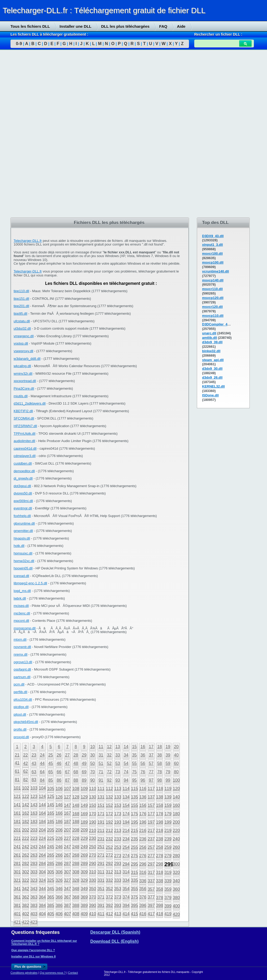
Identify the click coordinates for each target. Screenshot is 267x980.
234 (126, 839)
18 (160, 747)
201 (17, 830)
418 (160, 914)
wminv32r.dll (23, 374)
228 (76, 838)
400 (176, 906)
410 (93, 914)
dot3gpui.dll (22, 486)
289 (84, 864)
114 (126, 789)
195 (134, 822)
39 (168, 755)
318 (160, 872)
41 (17, 763)
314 (126, 872)
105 (51, 789)
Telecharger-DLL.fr (28, 241)
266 (59, 855)
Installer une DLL (76, 26)
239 (168, 839)
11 (101, 747)
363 (34, 897)
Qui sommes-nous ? (53, 973)
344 (42, 889)
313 (118, 872)
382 (26, 905)
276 (143, 856)
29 (84, 755)
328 (76, 880)
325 (51, 880)
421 (17, 922)
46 (59, 763)
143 (34, 805)
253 (118, 847)
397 (151, 905)
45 (51, 763)
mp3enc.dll (22, 613)
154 (126, 805)
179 (168, 814)
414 (126, 914)
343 (34, 889)
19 (168, 747)
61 (17, 771)
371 (101, 897)
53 (118, 763)
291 (101, 864)
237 (151, 839)
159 (168, 805)
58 (160, 763)
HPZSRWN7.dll (25, 426)
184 (42, 822)
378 (160, 898)
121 (17, 796)
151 (101, 805)
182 (26, 822)
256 (143, 847)
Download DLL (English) (115, 941)
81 (17, 780)
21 (17, 755)
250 (93, 847)
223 (34, 838)
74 (126, 772)
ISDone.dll (210, 395)
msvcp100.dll (213, 262)
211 (101, 831)
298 (160, 864)
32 (109, 755)
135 (134, 797)
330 (93, 880)
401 (17, 914)
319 (168, 872)
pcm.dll (19, 684)
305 (51, 872)
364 (42, 897)
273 (118, 856)
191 (101, 822)
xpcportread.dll (25, 381)
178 (160, 814)
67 (68, 772)
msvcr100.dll (212, 254)
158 (160, 805)
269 (84, 855)
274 (126, 856)
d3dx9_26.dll (212, 377)
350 (93, 889)
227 (67, 838)
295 (134, 864)
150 (93, 805)
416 (143, 914)
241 (17, 847)
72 (109, 772)
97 (151, 780)
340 (176, 881)
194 (126, 822)
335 (134, 880)
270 (93, 855)
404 (42, 914)
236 (143, 839)
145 (51, 805)
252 (109, 847)
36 (143, 755)
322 (26, 880)
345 (51, 889)
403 (34, 914)
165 (51, 813)
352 (109, 889)
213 (118, 831)
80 (176, 772)
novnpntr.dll (22, 647)
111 (101, 789)
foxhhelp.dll (22, 516)
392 (109, 905)
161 (17, 813)
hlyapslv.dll (22, 538)
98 (160, 780)
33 (118, 755)
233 (118, 839)
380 (176, 898)
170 (93, 814)
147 (67, 805)
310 (93, 872)
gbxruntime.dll (24, 523)
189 (84, 822)
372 (109, 897)
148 (76, 805)
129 (84, 797)
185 (51, 822)
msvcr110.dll (212, 289)
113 (118, 789)
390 (93, 905)
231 (101, 839)
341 (17, 889)
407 (67, 914)
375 (134, 897)
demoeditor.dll (24, 471)
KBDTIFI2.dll (23, 411)
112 (109, 789)
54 (126, 763)
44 (42, 763)
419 (168, 914)
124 (42, 796)
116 (143, 789)
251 (101, 847)
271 (101, 855)
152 (109, 805)
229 (84, 838)
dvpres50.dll (23, 493)
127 (67, 797)
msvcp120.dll (213, 298)
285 (51, 864)
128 (76, 797)
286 (59, 864)
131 (101, 797)
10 (93, 747)
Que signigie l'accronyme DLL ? (33, 950)
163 (34, 813)
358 (160, 889)
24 (42, 755)
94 (126, 780)
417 (151, 914)
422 (26, 922)
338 (160, 881)
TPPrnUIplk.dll (24, 434)
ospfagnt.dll (22, 669)
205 (51, 830)
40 (176, 755)
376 (143, 897)
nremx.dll (21, 654)
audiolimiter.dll (24, 441)
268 (76, 855)
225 (51, 838)
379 (168, 898)
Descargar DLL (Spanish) (115, 932)
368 (76, 897)
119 (168, 789)
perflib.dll (20, 692)
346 (59, 889)
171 (101, 814)
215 (134, 831)
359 (168, 889)
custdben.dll (23, 463)
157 (151, 805)
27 (68, 755)
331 (101, 880)
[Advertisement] (39, 134)
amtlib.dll (210, 338)
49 (84, 763)
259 (168, 847)
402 (26, 914)
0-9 (19, 44)
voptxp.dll (21, 343)
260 (176, 847)
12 (109, 747)
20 (176, 747)
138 (160, 797)
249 (84, 847)
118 (160, 789)
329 (84, 880)
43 (34, 763)
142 (26, 805)
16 (143, 747)
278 (160, 856)
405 (51, 914)
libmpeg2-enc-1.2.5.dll (30, 583)
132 (109, 797)
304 (42, 872)
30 (93, 755)
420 (176, 914)
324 (42, 880)
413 (118, 914)
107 (67, 789)
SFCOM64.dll (24, 418)
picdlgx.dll (21, 707)
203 (34, 830)
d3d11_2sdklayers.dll (30, 403)
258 (160, 847)
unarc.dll (209, 333)
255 (134, 847)
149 (84, 805)
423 (34, 922)
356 (143, 889)
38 (160, 755)
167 (67, 813)
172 (109, 814)
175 (134, 814)
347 (67, 889)
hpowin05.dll (23, 568)
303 (34, 872)
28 (76, 755)
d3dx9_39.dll (212, 342)
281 (17, 864)
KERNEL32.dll (213, 386)
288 (76, 864)
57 (151, 763)
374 (126, 897)
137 (151, 797)
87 (68, 780)
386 (59, 905)
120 (176, 789)
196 (143, 822)
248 (76, 847)
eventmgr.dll (23, 508)
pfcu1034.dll (23, 699)
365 (51, 897)
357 (151, 889)
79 (168, 772)
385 (51, 905)
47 (68, 763)
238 (160, 839)
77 (151, 772)
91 (101, 780)
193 (118, 822)
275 (134, 856)
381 (17, 905)
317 (151, 872)
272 (109, 855)
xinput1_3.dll (212, 245)
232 (109, 839)
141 (17, 805)
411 (101, 914)
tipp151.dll (21, 299)
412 (109, 914)
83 (34, 780)
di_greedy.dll (23, 478)
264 (42, 855)
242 (26, 847)
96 (143, 780)
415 (134, 914)
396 (143, 905)
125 (51, 796)
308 (76, 872)
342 (26, 889)
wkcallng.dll (22, 366)
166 (59, 813)
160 (176, 805)
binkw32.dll (211, 351)
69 (84, 772)
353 (118, 889)
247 (67, 847)
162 (26, 813)
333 (118, 880)
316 (143, 872)
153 (118, 805)
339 (168, 881)
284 (42, 864)
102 (26, 788)
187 (67, 822)
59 (168, 763)
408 (76, 914)
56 (143, 763)
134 (126, 797)
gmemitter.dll (23, 531)
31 (101, 755)
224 (42, 838)
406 (59, 914)
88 (76, 780)
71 (101, 772)
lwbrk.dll (20, 598)
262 (26, 855)
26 (59, 755)
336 (143, 881)
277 (151, 856)
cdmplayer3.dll (25, 456)
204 (42, 830)
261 (17, 855)
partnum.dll (22, 677)
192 (109, 822)
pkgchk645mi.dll (26, 722)
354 (126, 889)
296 (143, 864)
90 (93, 780)
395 (134, 905)
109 (84, 789)
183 (34, 822)
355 (134, 889)
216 (143, 831)
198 (160, 822)
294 (126, 864)
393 (118, 905)
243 (34, 847)
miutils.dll (21, 396)
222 (26, 838)
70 (93, 772)
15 (135, 747)
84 (42, 780)
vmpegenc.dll (24, 336)
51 (101, 763)
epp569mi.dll (23, 501)
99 (168, 780)
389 (84, 905)
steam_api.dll (213, 360)
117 (151, 789)
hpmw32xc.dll (24, 561)
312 (109, 872)
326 (59, 880)
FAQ (163, 26)
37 (151, 755)
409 (84, 914)
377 (151, 897)
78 (160, 772)
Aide (181, 26)
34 (126, 755)
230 (93, 838)
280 (176, 856)
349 (84, 889)
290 (93, 864)
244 (42, 847)
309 (84, 872)
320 (176, 872)
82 (26, 780)
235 (134, 839)
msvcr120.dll (212, 307)
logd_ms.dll (22, 591)
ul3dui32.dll (22, 328)
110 (93, 789)
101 (17, 788)
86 (59, 780)
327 (67, 880)
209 (84, 830)
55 (135, 763)
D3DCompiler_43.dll (218, 324)
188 (76, 822)
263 (34, 855)
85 (51, 780)
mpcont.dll (21, 621)
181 (17, 822)
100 (176, 780)
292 (109, 864)
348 (76, 889)
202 (26, 830)
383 (34, 905)
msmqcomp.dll (25, 628)
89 (84, 780)
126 (59, 797)
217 (151, 831)
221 (17, 838)
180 (176, 814)
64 (42, 772)
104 (42, 788)
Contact (73, 973)
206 (59, 830)
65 (51, 772)
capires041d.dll (25, 448)
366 (59, 897)
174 (126, 814)
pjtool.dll (20, 714)
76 (143, 772)
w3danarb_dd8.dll (27, 359)
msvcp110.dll (213, 316)
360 (176, 889)
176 (143, 814)
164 (42, 813)
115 (134, 789)
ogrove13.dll (23, 662)
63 (34, 772)
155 (134, 805)
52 (109, 763)
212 (109, 831)
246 (59, 847)
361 (17, 897)
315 (134, 872)
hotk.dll (19, 546)
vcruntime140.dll (216, 271)
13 (118, 747)
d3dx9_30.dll (212, 369)
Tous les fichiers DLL (30, 26)
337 (151, 881)
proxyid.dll (21, 737)
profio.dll (20, 729)
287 (67, 864)
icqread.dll (21, 576)
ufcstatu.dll (22, 321)
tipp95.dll (20, 314)
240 (176, 839)
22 (26, 755)
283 (34, 864)
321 (17, 880)
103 (34, 788)
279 (168, 856)
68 (76, 772)
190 (93, 822)
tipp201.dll (21, 306)
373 (118, 897)
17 (151, 747)
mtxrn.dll (20, 639)
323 (34, 880)
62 (26, 771)
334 (126, 880)
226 (59, 838)
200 (176, 822)
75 (135, 772)
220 (176, 831)
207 (67, 830)
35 (135, 755)
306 (59, 872)
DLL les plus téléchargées (125, 26)
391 (101, 905)
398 (160, 905)
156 (143, 805)
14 (126, 747)
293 (118, 864)
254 (126, 847)
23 (34, 755)
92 (109, 780)
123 (34, 796)
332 (109, 880)
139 (168, 797)
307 (67, 872)
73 (118, 772)
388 (76, 905)
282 (26, 864)
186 (59, 822)
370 (93, 897)
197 (151, 822)
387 (67, 905)
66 (59, 772)
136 (143, 797)
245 (51, 847)
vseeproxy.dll (23, 351)
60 (176, 763)
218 (160, 831)
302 (26, 872)
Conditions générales (24, 973)
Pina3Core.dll (24, 388)
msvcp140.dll (213, 280)
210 (93, 831)
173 (118, 814)
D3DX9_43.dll (213, 236)
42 (26, 763)
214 (126, 831)
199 (168, 822)
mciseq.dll (21, 606)
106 (59, 789)
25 (51, 755)
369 (84, 897)
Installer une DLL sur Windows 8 (34, 956)
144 (42, 805)
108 (76, 789)
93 (118, 780)
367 (67, 897)
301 (17, 872)
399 (168, 906)
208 (76, 830)
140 (176, 797)
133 (118, 797)
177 (151, 814)
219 (168, 831)
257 (151, 847)
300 (176, 864)
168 (76, 814)
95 (135, 780)
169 (84, 814)
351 (101, 889)
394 (126, 905)
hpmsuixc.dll (23, 553)
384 (42, 905)
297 (151, 864)
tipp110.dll (21, 291)
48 (76, 763)
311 (101, 872)
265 (51, 855)
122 (26, 796)
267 (67, 855)
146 (59, 805)
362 (26, 897)
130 (93, 797)
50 (93, 763)
